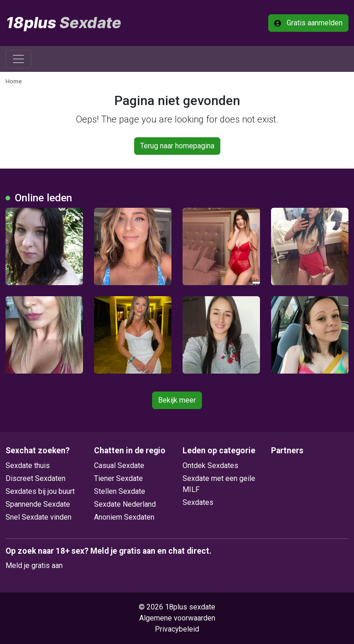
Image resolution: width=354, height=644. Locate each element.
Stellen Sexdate (120, 491)
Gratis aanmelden (308, 23)
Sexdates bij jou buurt (40, 491)
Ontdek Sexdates (210, 465)
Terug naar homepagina (177, 146)
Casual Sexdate (119, 465)
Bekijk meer (177, 400)
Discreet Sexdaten (35, 478)
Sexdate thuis (28, 465)
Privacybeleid (177, 629)
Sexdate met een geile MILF (219, 484)
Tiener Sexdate (118, 478)
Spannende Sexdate (38, 504)
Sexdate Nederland (125, 504)
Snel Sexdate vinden (38, 517)
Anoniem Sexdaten (124, 517)
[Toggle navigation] (18, 59)
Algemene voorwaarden (177, 618)
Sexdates (198, 502)
